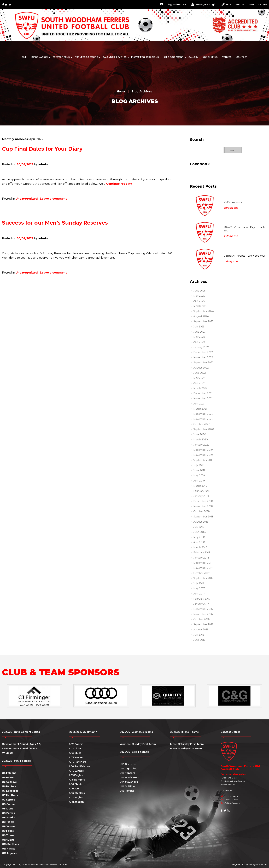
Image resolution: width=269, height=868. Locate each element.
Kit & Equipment (174, 57)
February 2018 (202, 553)
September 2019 (203, 460)
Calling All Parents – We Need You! (244, 256)
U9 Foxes (8, 831)
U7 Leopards (10, 791)
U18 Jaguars (77, 802)
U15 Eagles (76, 775)
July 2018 (199, 527)
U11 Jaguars (9, 853)
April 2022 (199, 383)
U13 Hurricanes (129, 777)
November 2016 (203, 614)
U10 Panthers (11, 844)
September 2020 (204, 429)
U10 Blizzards (128, 764)
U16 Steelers (77, 793)
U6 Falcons (9, 773)
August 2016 (201, 630)
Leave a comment (53, 199)
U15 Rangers (77, 780)
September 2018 (203, 517)
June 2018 (200, 532)
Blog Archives (142, 91)
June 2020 (200, 434)
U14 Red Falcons (80, 766)
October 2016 (201, 619)
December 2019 (203, 450)
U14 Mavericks (129, 782)
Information (40, 57)
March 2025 (200, 306)
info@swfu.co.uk (173, 4)
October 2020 (202, 424)
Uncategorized (27, 199)
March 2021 (200, 409)
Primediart (262, 864)
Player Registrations (145, 57)
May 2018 (199, 537)
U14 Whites (77, 771)
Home (23, 57)
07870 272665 (258, 4)
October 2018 (202, 511)
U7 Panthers (10, 795)
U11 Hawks (9, 849)
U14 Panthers (78, 762)
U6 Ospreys (9, 782)
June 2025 (199, 291)
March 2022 (200, 388)
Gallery (193, 57)
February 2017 (202, 599)
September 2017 (203, 578)
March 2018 (200, 547)
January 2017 (201, 604)
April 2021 (199, 404)
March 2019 (200, 486)
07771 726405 (233, 4)
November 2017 (203, 568)
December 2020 (203, 414)
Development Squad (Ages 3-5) (22, 744)
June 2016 (199, 640)
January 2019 (201, 496)
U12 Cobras (76, 744)
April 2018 (199, 542)
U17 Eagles (76, 797)
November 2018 (203, 506)
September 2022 (203, 363)
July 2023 (199, 327)
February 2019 (202, 491)
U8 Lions (8, 809)
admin (43, 164)
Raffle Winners (233, 202)
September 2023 (203, 321)
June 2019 (199, 470)
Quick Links (210, 57)
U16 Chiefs (76, 784)
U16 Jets (74, 789)
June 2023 (200, 332)
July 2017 (199, 583)
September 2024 (204, 311)
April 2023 (199, 342)
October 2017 (201, 573)
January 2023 (201, 347)
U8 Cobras (9, 804)
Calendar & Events (115, 57)
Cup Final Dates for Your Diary (42, 149)
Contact (242, 57)
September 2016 (203, 624)
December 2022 (203, 352)
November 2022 (203, 357)
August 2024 (201, 316)
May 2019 (199, 476)
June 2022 (200, 373)
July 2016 (199, 635)
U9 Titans (8, 835)
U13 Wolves (77, 757)
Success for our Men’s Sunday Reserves (55, 223)
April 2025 (199, 301)
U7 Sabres (8, 800)
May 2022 (199, 378)
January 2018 (201, 558)
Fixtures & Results (86, 57)
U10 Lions (8, 840)
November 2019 (203, 455)
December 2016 (203, 609)
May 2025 (199, 296)
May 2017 (199, 588)
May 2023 (199, 337)
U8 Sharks (9, 818)
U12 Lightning (129, 769)
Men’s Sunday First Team (186, 749)
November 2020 (203, 419)
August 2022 (201, 368)
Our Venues (226, 790)
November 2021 (203, 398)
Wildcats (8, 753)
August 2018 (201, 522)
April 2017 (199, 594)
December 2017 (203, 563)
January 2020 (201, 445)
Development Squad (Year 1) (20, 749)
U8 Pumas (8, 813)
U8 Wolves (9, 826)
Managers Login (204, 4)
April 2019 (199, 481)
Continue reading (121, 184)
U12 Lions (75, 749)
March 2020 (201, 440)
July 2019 (199, 465)
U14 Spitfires (128, 786)
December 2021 (203, 393)
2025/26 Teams (61, 57)
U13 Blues (75, 753)
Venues (227, 57)
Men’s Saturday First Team (187, 744)
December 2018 (203, 501)
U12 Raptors (127, 773)
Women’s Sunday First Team (138, 744)
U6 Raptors (9, 786)
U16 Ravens (127, 791)
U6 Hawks (8, 777)
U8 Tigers (8, 822)
